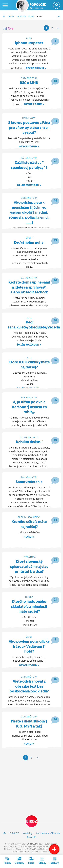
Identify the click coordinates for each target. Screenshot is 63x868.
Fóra (40, 17)
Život (29, 637)
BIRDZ (32, 821)
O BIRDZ (14, 833)
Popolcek (38, 6)
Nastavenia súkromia (48, 833)
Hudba (29, 597)
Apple (29, 38)
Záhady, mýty (29, 158)
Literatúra (29, 557)
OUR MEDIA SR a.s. (35, 844)
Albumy (21, 17)
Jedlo (29, 318)
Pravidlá (32, 837)
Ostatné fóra (29, 78)
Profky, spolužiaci (29, 517)
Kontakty (28, 833)
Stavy (11, 17)
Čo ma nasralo (29, 437)
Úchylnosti (29, 118)
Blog (31, 17)
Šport (29, 238)
